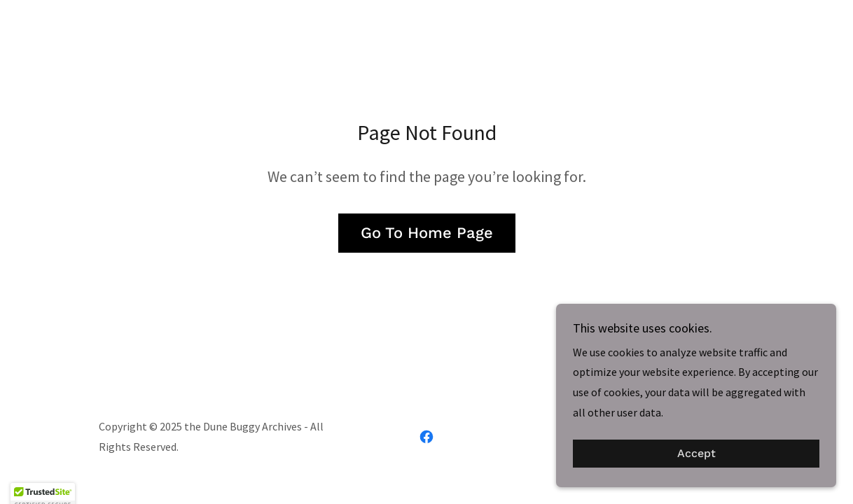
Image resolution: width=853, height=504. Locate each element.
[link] (426, 437)
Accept (696, 454)
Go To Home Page (427, 233)
